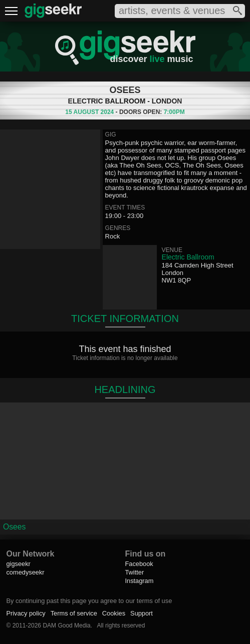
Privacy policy (26, 613)
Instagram (139, 581)
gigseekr (18, 564)
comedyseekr (25, 572)
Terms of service (74, 613)
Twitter (134, 572)
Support (142, 613)
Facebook (139, 564)
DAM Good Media (66, 625)
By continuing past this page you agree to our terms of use (89, 601)
